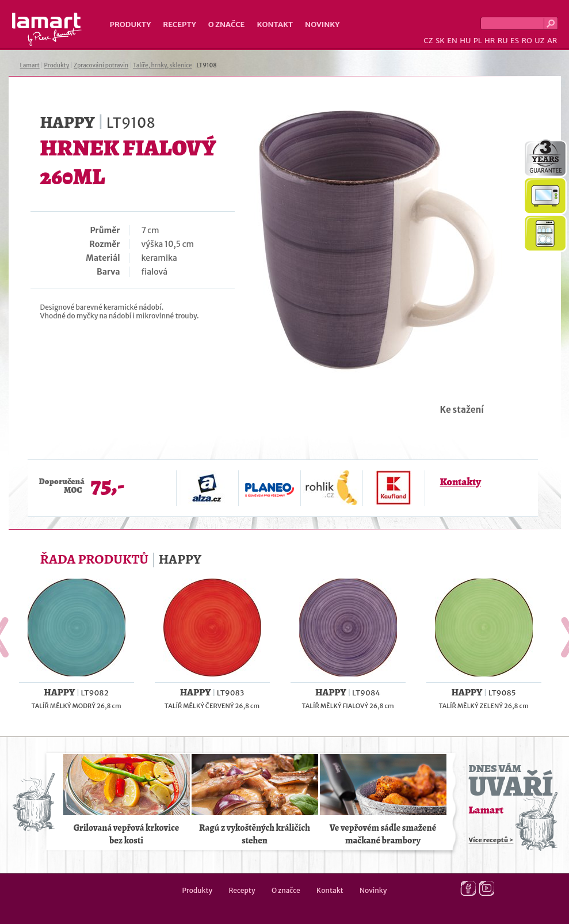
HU (465, 41)
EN (452, 41)
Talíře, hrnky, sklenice (163, 65)
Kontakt (275, 24)
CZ (428, 41)
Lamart (47, 29)
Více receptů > (491, 840)
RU (503, 41)
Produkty (131, 24)
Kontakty (461, 482)
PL (478, 41)
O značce (227, 24)
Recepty (179, 24)
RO (526, 41)
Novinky (322, 24)
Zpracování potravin (101, 65)
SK (440, 41)
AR (552, 41)
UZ (539, 41)
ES (515, 41)
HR (490, 41)
